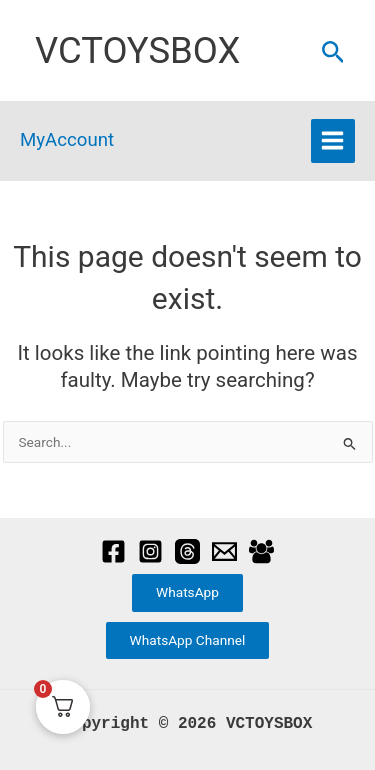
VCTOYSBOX (137, 50)
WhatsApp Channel (188, 640)
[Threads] (187, 551)
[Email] (224, 551)
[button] (333, 53)
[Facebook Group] (261, 551)
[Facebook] (113, 551)
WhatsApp (187, 592)
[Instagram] (150, 551)
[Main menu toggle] (333, 141)
